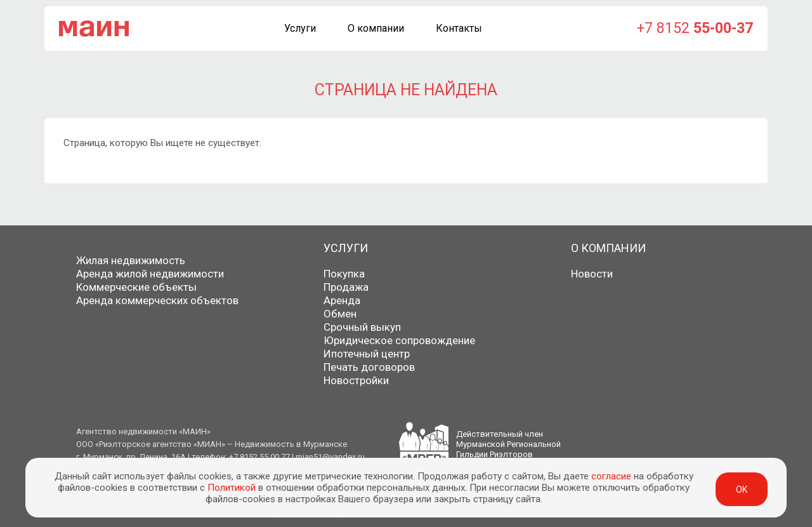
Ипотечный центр (367, 354)
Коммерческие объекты (136, 287)
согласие (611, 476)
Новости (592, 274)
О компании (376, 28)
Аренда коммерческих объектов (157, 300)
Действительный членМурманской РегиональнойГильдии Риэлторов (508, 444)
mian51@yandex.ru (330, 457)
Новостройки (356, 380)
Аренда (342, 300)
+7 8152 (695, 28)
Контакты (459, 28)
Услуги (300, 28)
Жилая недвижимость (131, 260)
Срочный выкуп (362, 327)
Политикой (232, 488)
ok (742, 490)
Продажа (346, 287)
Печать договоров (369, 367)
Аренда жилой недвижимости (150, 274)
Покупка (344, 274)
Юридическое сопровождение (399, 340)
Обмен (340, 314)
